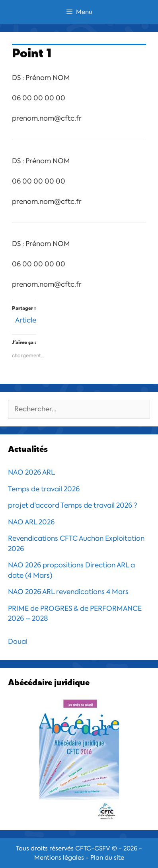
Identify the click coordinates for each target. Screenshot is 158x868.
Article (26, 319)
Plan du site (107, 858)
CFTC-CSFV (93, 848)
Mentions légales (59, 858)
